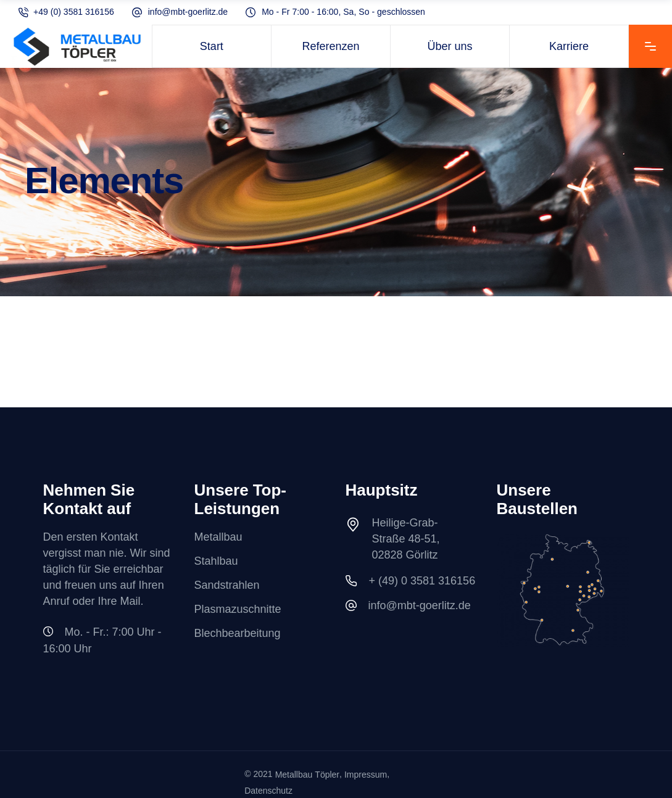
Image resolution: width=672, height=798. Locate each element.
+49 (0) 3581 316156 (74, 12)
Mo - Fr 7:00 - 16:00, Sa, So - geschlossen (343, 12)
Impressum (366, 775)
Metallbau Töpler (307, 775)
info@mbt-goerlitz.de (188, 12)
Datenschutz (268, 791)
